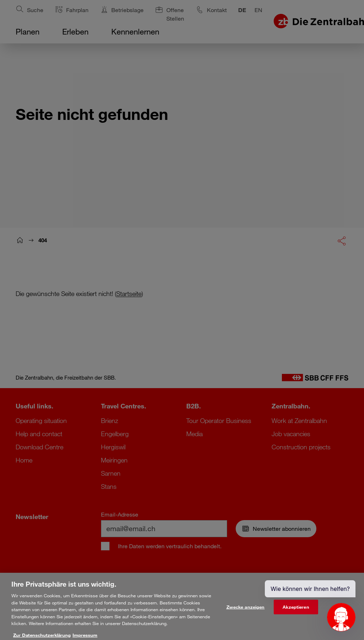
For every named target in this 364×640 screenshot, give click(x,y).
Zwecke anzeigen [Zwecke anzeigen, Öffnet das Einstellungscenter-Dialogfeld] (246, 611)
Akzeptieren (296, 611)
